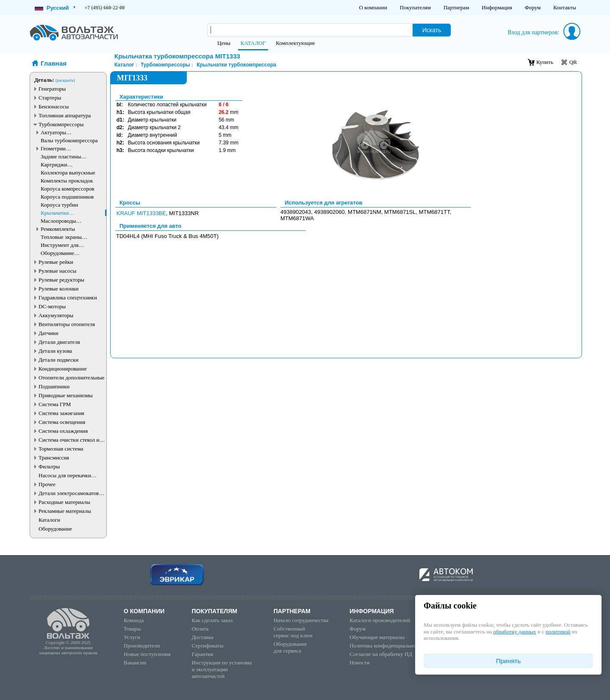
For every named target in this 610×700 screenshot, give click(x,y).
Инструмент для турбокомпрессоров (64, 245)
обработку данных (514, 632)
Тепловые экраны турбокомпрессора (62, 237)
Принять (509, 661)
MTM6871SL (400, 212)
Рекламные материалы (65, 511)
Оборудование (55, 529)
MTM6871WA (297, 218)
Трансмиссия (54, 458)
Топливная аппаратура (65, 115)
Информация (497, 7)
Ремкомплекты (58, 229)
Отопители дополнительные (72, 378)
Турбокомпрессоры (61, 124)
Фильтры (49, 466)
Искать (432, 30)
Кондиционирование (63, 369)
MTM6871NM (365, 212)
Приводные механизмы (66, 395)
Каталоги (49, 520)
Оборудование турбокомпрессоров (64, 253)
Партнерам (456, 7)
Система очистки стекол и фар (69, 440)
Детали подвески (58, 360)
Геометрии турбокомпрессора (62, 148)
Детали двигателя (59, 342)
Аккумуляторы (56, 315)
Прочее (47, 484)
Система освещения (62, 422)
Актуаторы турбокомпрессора (62, 132)
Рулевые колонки (59, 289)
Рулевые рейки (56, 262)
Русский (55, 8)
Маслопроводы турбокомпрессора (62, 221)
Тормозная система (61, 449)
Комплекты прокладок (67, 181)
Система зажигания (61, 413)
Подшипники (54, 386)
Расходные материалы (64, 502)
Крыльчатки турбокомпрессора (62, 213)
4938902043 (296, 212)
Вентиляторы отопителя (67, 324)
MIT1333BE (151, 213)
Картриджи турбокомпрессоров (64, 165)
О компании (373, 7)
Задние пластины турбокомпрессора (62, 156)
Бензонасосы (54, 107)
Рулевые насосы (57, 271)
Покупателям (415, 7)
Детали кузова (55, 351)
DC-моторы (52, 306)
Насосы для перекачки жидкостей (65, 475)
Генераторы (52, 89)
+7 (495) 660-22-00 (105, 8)
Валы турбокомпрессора (69, 140)
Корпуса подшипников (67, 197)
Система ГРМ (55, 404)
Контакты (565, 7)
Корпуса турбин (59, 205)
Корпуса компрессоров (67, 189)
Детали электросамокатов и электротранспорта (71, 493)
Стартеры (50, 98)
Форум (533, 7)
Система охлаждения (63, 431)
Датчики (49, 333)
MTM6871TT (434, 212)
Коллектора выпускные (68, 173)
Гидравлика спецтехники (68, 297)
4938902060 (330, 212)
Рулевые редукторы (61, 280)
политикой (558, 632)
